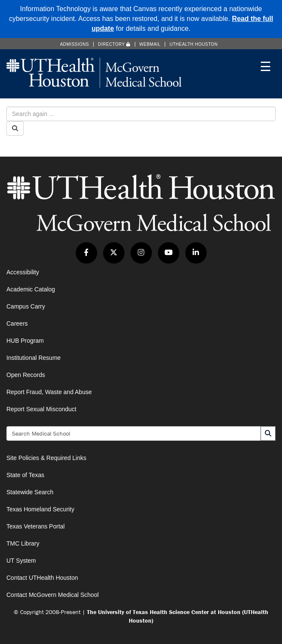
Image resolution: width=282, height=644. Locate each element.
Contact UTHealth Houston (42, 578)
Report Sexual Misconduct (41, 409)
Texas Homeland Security (40, 509)
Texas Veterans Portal (36, 526)
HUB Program (25, 341)
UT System (21, 561)
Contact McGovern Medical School (53, 595)
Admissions (74, 44)
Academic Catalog (31, 289)
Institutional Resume (34, 358)
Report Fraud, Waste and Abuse (49, 392)
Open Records (26, 375)
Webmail (150, 44)
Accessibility (23, 272)
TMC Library (23, 543)
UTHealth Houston (194, 44)
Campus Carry (26, 306)
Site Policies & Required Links (46, 458)
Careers (17, 323)
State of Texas (25, 475)
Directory (114, 44)
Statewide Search (30, 492)
